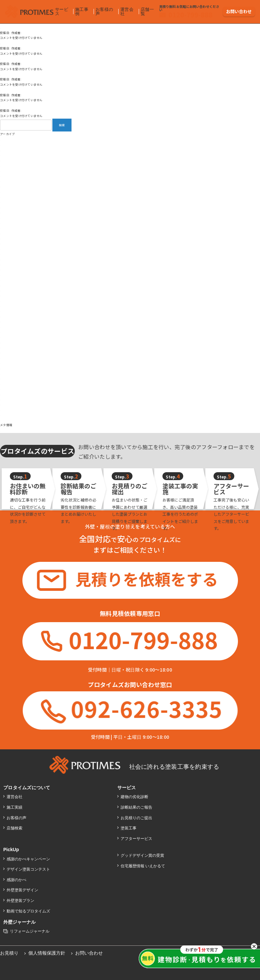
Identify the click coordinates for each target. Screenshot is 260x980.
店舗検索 (15, 827)
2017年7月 (7, 415)
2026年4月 (7, 150)
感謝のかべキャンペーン (29, 857)
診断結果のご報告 (137, 806)
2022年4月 (7, 337)
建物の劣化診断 (135, 795)
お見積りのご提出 (137, 816)
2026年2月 (7, 160)
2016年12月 (8, 420)
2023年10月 (8, 290)
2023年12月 (8, 280)
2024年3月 (7, 264)
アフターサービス (137, 837)
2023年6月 (7, 306)
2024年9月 (7, 238)
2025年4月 (7, 202)
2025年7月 (7, 191)
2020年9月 (7, 363)
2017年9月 (7, 409)
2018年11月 (8, 373)
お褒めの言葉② (11, 28)
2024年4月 (7, 259)
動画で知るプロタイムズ (29, 909)
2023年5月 (7, 311)
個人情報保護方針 (47, 952)
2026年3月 (7, 155)
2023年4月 (7, 316)
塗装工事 (129, 827)
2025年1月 (7, 217)
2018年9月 (7, 383)
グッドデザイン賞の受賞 (143, 854)
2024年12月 (8, 222)
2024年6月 (7, 254)
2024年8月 (7, 243)
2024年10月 (8, 233)
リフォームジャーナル (30, 930)
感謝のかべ (17, 878)
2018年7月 (7, 389)
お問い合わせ (239, 10)
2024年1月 (7, 274)
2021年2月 (7, 357)
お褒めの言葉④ (11, 58)
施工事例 (81, 10)
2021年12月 (8, 342)
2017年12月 (8, 404)
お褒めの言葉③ (11, 90)
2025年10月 (8, 175)
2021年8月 (7, 347)
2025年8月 (7, 186)
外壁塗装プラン (21, 899)
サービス (61, 10)
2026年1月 (7, 165)
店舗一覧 (146, 10)
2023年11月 (8, 285)
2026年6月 (7, 139)
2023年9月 (7, 295)
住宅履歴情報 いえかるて (144, 865)
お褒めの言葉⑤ (11, 43)
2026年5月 (7, 144)
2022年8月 (7, 331)
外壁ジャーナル (20, 921)
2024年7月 (7, 248)
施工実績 (15, 806)
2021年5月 (7, 352)
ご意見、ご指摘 (11, 74)
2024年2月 (7, 269)
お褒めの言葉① (11, 105)
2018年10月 (8, 378)
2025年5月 (7, 197)
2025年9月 (7, 181)
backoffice (51, 33)
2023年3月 (7, 321)
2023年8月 (7, 300)
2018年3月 (7, 399)
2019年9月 (7, 368)
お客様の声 (104, 10)
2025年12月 (8, 171)
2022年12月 (8, 326)
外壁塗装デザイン (23, 889)
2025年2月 (7, 212)
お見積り (9, 952)
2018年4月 (7, 394)
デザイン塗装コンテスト (29, 868)
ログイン (6, 430)
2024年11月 (8, 228)
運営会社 (126, 10)
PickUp (11, 848)
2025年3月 (7, 207)
